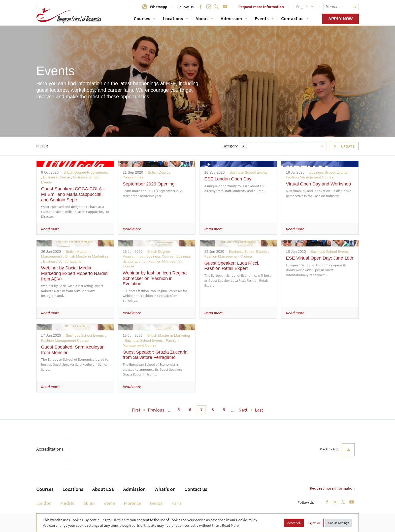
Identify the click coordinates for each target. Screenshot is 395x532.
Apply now (340, 19)
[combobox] (283, 146)
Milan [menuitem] (89, 503)
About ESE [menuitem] (103, 489)
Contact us (295, 18)
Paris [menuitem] (177, 503)
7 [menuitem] (201, 410)
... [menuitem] (170, 410)
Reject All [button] (314, 523)
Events (264, 18)
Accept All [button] (294, 523)
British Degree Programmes (86, 172)
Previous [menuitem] (156, 410)
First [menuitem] (136, 410)
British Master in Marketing (87, 256)
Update (348, 146)
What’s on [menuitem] (165, 489)
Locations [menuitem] (73, 489)
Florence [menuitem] (133, 503)
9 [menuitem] (224, 409)
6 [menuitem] (190, 409)
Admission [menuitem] (134, 489)
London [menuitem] (44, 503)
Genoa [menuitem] (156, 503)
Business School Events (249, 172)
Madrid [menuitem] (68, 503)
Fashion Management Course (310, 177)
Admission (234, 18)
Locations (175, 18)
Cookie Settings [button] (339, 523)
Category (230, 146)
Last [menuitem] (259, 410)
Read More (230, 525)
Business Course (57, 177)
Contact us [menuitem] (196, 489)
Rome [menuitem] (109, 503)
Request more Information (261, 7)
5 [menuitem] (179, 409)
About (204, 18)
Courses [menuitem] (45, 489)
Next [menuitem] (243, 410)
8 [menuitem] (213, 409)
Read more (50, 229)
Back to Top (337, 450)
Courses (144, 18)
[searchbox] (341, 7)
